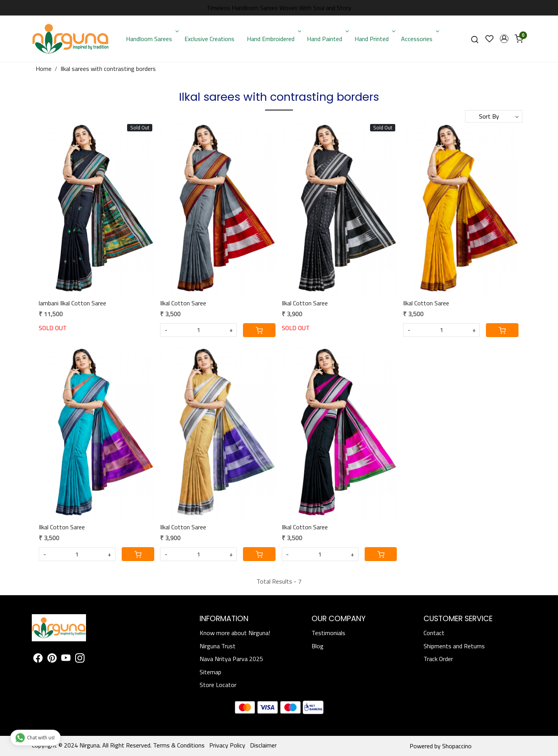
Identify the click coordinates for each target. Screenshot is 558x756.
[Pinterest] (52, 659)
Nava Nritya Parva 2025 (231, 659)
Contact (434, 633)
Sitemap (210, 672)
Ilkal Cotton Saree (183, 303)
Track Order (438, 659)
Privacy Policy (227, 745)
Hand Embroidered (273, 39)
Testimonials (328, 633)
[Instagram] (80, 659)
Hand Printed (374, 39)
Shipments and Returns (454, 646)
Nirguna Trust (218, 646)
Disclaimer (263, 745)
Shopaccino (457, 746)
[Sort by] (494, 116)
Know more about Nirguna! (235, 633)
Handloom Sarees (152, 39)
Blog (318, 646)
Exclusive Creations (209, 39)
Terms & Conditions (179, 745)
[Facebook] (38, 659)
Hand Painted (327, 39)
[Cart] (259, 330)
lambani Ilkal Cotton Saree (72, 303)
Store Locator (218, 685)
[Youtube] (66, 659)
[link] (475, 39)
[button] (504, 39)
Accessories (419, 39)
